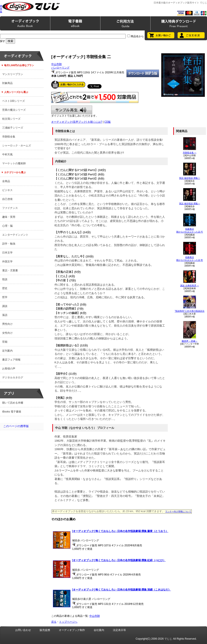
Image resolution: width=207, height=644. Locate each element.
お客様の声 (9, 369)
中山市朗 (56, 64)
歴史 (5, 288)
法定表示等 (119, 630)
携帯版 (1, 9)
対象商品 (7, 83)
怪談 (5, 279)
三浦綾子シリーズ (13, 128)
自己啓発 (7, 199)
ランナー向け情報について (178, 511)
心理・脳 (7, 226)
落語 (5, 315)
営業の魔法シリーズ (14, 110)
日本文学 (7, 253)
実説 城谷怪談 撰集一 (190, 204)
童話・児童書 (10, 270)
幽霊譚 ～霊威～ (190, 341)
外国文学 (7, 262)
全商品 (6, 181)
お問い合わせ (23, 630)
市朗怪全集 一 (190, 153)
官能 (5, 342)
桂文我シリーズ (11, 119)
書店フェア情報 (11, 360)
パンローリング (60, 68)
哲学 (5, 297)
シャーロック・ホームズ (17, 146)
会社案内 (99, 630)
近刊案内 (7, 351)
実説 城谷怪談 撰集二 (190, 178)
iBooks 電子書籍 (12, 412)
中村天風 (7, 154)
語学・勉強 (9, 244)
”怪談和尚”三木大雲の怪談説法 (190, 311)
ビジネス (7, 190)
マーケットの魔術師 (14, 163)
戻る (54, 622)
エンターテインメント (15, 235)
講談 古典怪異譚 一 (190, 286)
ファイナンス (10, 208)
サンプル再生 (72, 110)
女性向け (7, 333)
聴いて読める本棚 (13, 403)
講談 (5, 306)
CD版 (108, 122)
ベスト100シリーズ (14, 101)
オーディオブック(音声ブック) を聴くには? (77, 122)
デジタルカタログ (13, 377)
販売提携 (45, 630)
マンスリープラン (13, 74)
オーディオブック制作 (72, 630)
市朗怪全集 (9, 137)
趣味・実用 (9, 217)
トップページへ (68, 622)
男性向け (7, 324)
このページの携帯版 (16, 426)
